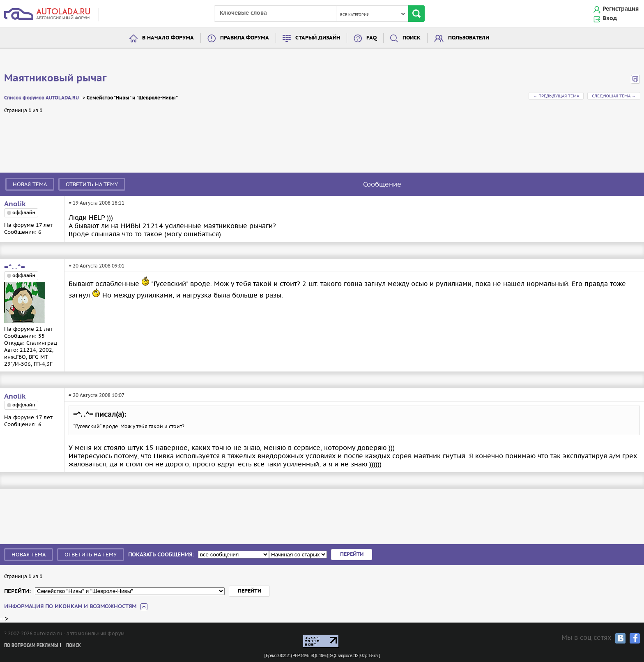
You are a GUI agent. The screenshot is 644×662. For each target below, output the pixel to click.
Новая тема (30, 184)
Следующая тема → (614, 96)
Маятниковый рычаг (55, 78)
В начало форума (168, 38)
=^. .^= (15, 267)
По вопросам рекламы (31, 646)
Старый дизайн (318, 38)
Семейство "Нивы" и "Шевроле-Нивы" (132, 98)
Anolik (15, 204)
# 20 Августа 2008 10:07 (97, 395)
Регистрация (621, 9)
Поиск (412, 38)
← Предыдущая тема (556, 96)
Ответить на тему (92, 184)
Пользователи (469, 38)
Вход (610, 18)
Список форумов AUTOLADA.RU (41, 98)
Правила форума (245, 38)
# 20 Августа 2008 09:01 (97, 266)
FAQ (371, 38)
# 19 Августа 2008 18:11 (97, 203)
